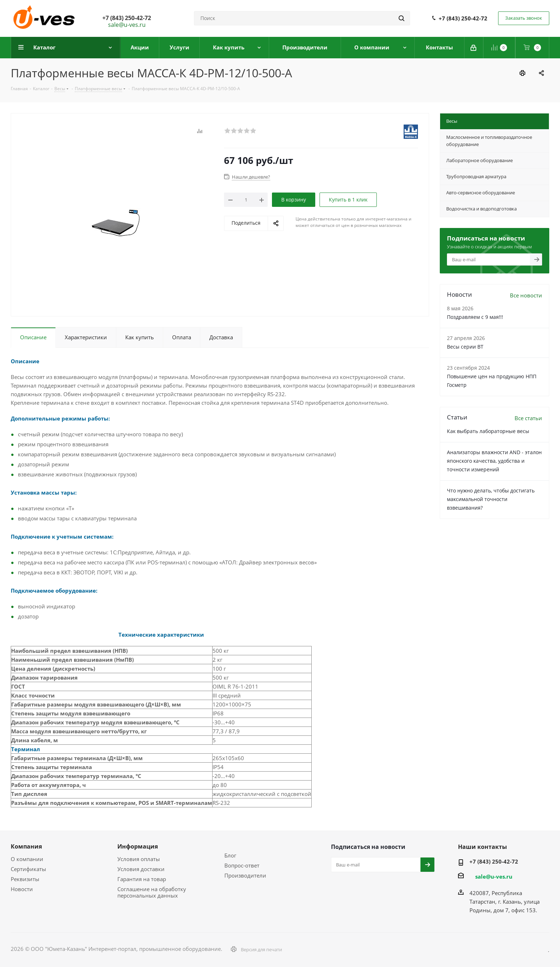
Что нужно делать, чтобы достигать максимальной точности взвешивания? (491, 499)
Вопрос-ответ (242, 865)
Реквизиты (25, 879)
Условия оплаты (139, 859)
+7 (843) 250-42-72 (463, 18)
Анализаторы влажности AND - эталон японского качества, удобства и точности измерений (494, 461)
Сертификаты (28, 869)
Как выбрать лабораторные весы (488, 431)
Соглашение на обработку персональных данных (152, 892)
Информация (138, 846)
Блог (230, 855)
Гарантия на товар (142, 879)
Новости (22, 889)
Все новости (526, 295)
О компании (27, 859)
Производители (245, 875)
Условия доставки (141, 869)
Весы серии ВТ (465, 347)
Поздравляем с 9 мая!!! (475, 317)
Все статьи (528, 418)
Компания (26, 846)
